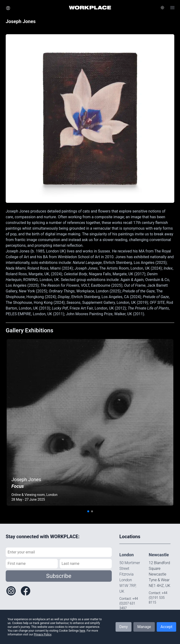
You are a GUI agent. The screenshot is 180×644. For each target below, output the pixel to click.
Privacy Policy (43, 634)
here (82, 631)
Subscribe (59, 576)
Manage (144, 627)
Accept (166, 627)
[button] (162, 8)
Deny (124, 627)
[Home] (90, 8)
